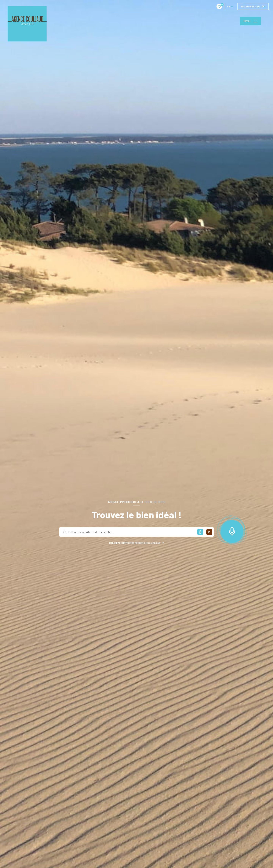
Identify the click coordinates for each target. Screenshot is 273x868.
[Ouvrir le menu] (250, 21)
